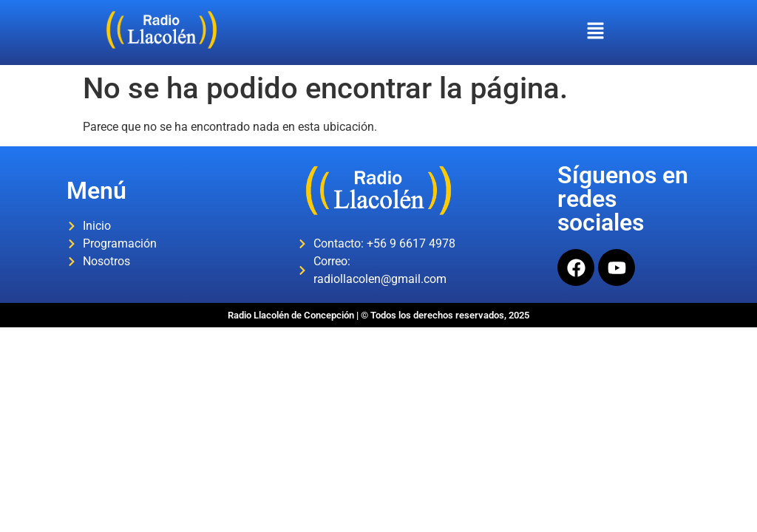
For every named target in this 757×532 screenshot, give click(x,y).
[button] (595, 33)
